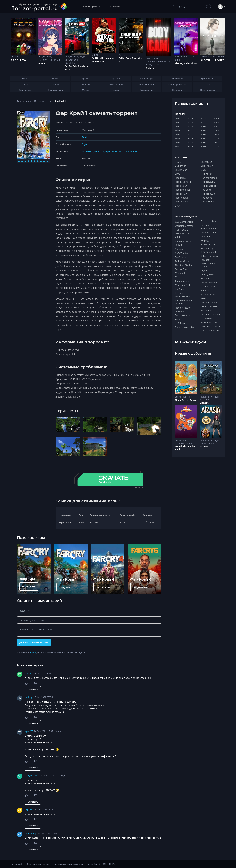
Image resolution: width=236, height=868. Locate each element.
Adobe (178, 237)
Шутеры (106, 151)
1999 (216, 134)
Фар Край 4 (104, 579)
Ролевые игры (206, 400)
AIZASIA (204, 447)
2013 (191, 142)
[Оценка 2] (22, 161)
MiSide (41, 63)
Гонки (177, 60)
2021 (178, 142)
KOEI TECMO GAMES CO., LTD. (184, 231)
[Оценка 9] (44, 161)
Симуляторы (45, 57)
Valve (178, 319)
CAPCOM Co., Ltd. (184, 253)
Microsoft (180, 273)
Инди (57, 60)
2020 (178, 146)
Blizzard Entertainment (183, 295)
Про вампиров (183, 182)
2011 (203, 118)
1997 (216, 142)
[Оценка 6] (35, 161)
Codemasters (182, 281)
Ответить (33, 689)
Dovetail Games (209, 302)
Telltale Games (183, 261)
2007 (203, 134)
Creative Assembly (185, 327)
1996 (216, 146)
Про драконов (183, 190)
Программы (113, 6)
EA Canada (181, 257)
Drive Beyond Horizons (185, 63)
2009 (203, 126)
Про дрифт (181, 194)
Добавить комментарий (34, 642)
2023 (178, 134)
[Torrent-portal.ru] (40, 7)
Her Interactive (183, 308)
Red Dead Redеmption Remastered (103, 60)
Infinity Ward (207, 275)
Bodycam (150, 68)
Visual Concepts (209, 283)
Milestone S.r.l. (183, 285)
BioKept (204, 403)
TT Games (206, 310)
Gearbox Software (210, 326)
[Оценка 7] (38, 161)
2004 (84, 137)
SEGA (204, 298)
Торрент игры (24, 101)
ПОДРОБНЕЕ (29, 586)
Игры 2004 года (120, 151)
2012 (191, 146)
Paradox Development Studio (208, 263)
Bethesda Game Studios (183, 302)
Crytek (85, 144)
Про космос (181, 202)
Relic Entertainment (211, 314)
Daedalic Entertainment (208, 227)
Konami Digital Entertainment (208, 250)
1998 (216, 138)
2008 (203, 130)
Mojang (205, 241)
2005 (203, 142)
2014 (191, 138)
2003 (216, 118)
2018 (191, 122)
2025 (178, 126)
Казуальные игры (207, 443)
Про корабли (182, 198)
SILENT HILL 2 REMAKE (212, 60)
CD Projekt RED (209, 306)
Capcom (179, 249)
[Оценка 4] (28, 161)
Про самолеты (209, 202)
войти (33, 652)
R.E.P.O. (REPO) (19, 60)
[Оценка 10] (47, 161)
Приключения (45, 60)
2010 (203, 122)
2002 (216, 122)
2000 (216, 130)
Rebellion (206, 236)
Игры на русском (43, 101)
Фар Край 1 (66, 579)
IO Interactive (208, 286)
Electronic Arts (208, 221)
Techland (206, 290)
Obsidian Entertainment (183, 313)
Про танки (181, 178)
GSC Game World (184, 222)
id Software (181, 323)
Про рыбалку (182, 186)
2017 (191, 126)
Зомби (179, 162)
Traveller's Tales (209, 322)
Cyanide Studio (209, 233)
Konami (205, 278)
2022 (178, 138)
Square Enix (181, 269)
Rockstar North (183, 241)
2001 (216, 126)
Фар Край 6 (141, 579)
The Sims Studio (183, 265)
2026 (178, 122)
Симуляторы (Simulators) (71, 61)
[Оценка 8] (41, 161)
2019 (191, 118)
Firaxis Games (208, 244)
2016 (191, 130)
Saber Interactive (210, 256)
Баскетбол (181, 166)
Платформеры (182, 443)
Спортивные (181, 397)
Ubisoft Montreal (184, 226)
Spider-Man (181, 170)
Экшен (14, 57)
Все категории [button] (89, 6)
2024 (178, 130)
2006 (203, 138)
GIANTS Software (210, 330)
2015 (191, 134)
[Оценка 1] (19, 161)
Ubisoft (179, 245)
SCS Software (208, 294)
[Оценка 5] (32, 161)
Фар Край (29, 579)
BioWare (179, 289)
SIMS (178, 174)
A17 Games (207, 318)
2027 (178, 118)
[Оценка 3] (25, 161)
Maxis (178, 277)
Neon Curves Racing (186, 400)
